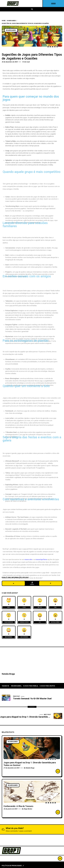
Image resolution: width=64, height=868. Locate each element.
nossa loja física (41, 586)
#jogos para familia (30, 686)
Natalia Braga (8, 674)
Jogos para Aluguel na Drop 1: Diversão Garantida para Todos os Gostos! (30, 764)
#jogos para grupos (47, 686)
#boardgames (16, 686)
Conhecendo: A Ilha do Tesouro (18, 806)
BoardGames (12, 21)
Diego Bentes (28, 809)
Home (4, 21)
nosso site (28, 586)
